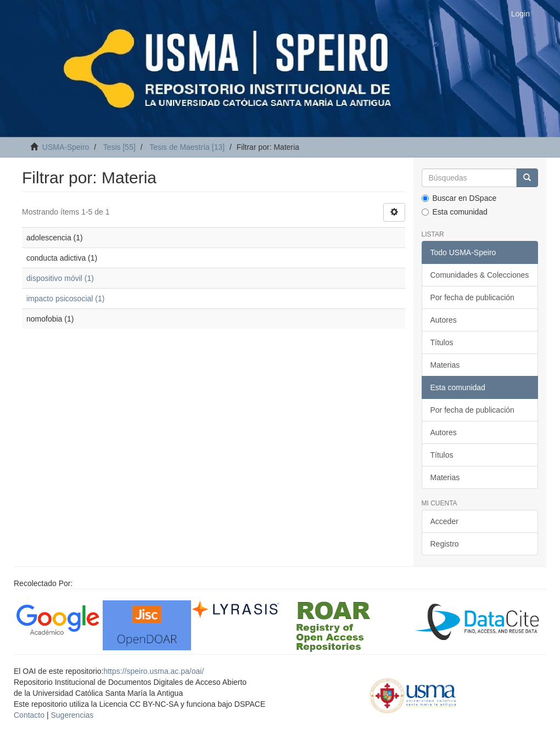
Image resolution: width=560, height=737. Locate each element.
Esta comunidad (455, 212)
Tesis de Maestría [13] (187, 147)
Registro (445, 544)
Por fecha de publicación (472, 297)
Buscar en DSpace (459, 198)
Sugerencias (72, 715)
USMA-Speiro (66, 147)
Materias (445, 365)
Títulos (442, 342)
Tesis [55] (119, 147)
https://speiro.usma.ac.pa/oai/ (153, 671)
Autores (444, 320)
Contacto (29, 715)
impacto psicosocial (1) (65, 299)
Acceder (444, 521)
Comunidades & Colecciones (480, 275)
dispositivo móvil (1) (60, 278)
